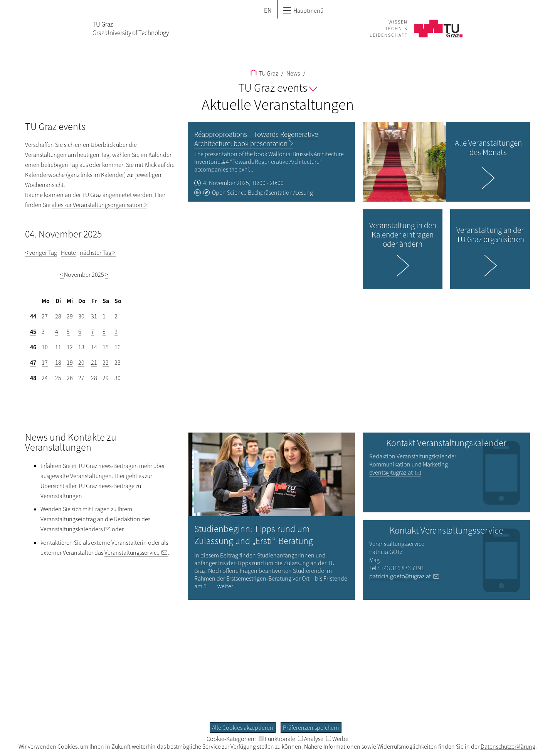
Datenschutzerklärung (508, 746)
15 (106, 347)
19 (70, 362)
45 (33, 332)
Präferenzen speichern (311, 727)
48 (33, 378)
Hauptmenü (303, 10)
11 (58, 347)
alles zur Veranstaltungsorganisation (97, 205)
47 (33, 362)
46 (33, 347)
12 (70, 347)
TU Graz (264, 73)
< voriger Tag (41, 253)
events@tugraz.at (391, 472)
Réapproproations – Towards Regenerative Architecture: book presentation (256, 139)
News (293, 73)
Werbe (337, 739)
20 (81, 362)
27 (81, 378)
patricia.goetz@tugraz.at (400, 576)
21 (94, 362)
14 (94, 347)
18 (58, 362)
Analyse (311, 739)
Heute (68, 253)
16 (118, 347)
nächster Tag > (98, 253)
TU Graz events (278, 88)
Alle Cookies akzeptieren (243, 727)
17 (45, 362)
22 (106, 362)
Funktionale (277, 739)
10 (45, 347)
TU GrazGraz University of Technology (131, 29)
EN (268, 10)
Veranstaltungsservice (132, 552)
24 (45, 378)
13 (81, 347)
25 (58, 378)
